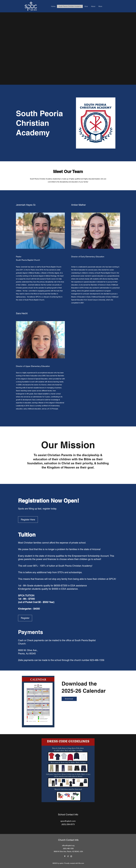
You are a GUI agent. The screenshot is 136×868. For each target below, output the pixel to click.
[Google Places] (65, 856)
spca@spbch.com (68, 821)
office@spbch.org (68, 845)
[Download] (69, 699)
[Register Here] (28, 520)
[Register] (25, 618)
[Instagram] (71, 856)
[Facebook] (68, 856)
